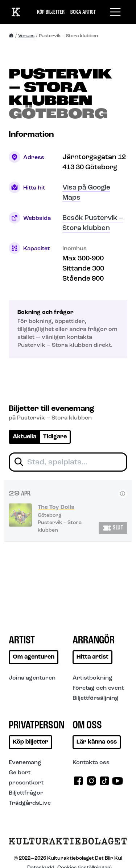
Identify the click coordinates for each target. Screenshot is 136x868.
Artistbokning (92, 678)
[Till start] (16, 12)
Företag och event (98, 688)
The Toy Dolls (56, 507)
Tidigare (55, 437)
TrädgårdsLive (30, 803)
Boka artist (83, 12)
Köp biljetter (51, 12)
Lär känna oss (97, 742)
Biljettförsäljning (96, 698)
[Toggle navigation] (115, 12)
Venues (26, 36)
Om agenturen (34, 657)
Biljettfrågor (26, 793)
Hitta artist (92, 657)
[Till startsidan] (68, 844)
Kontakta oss (91, 763)
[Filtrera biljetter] (68, 462)
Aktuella (24, 437)
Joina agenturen (32, 678)
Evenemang (25, 763)
